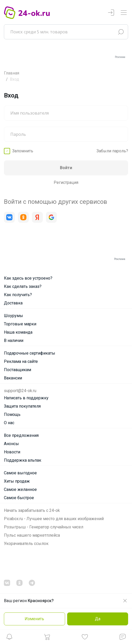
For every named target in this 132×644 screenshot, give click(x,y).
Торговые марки (20, 324)
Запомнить (23, 151)
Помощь (12, 414)
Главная (12, 73)
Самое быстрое (19, 498)
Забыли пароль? (112, 151)
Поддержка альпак (23, 460)
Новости (12, 452)
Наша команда (18, 332)
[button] (9, 638)
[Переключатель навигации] (124, 13)
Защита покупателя (22, 406)
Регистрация (66, 182)
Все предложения (21, 435)
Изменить (34, 619)
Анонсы (11, 444)
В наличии (14, 340)
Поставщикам (18, 370)
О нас (9, 423)
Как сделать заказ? (23, 286)
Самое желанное (20, 489)
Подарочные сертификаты (30, 353)
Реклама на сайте (21, 361)
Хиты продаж (17, 481)
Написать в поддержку (26, 398)
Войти (66, 168)
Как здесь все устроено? (28, 278)
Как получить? (18, 295)
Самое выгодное (20, 473)
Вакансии (13, 378)
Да (98, 619)
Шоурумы (13, 316)
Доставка (13, 303)
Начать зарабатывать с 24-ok (32, 510)
